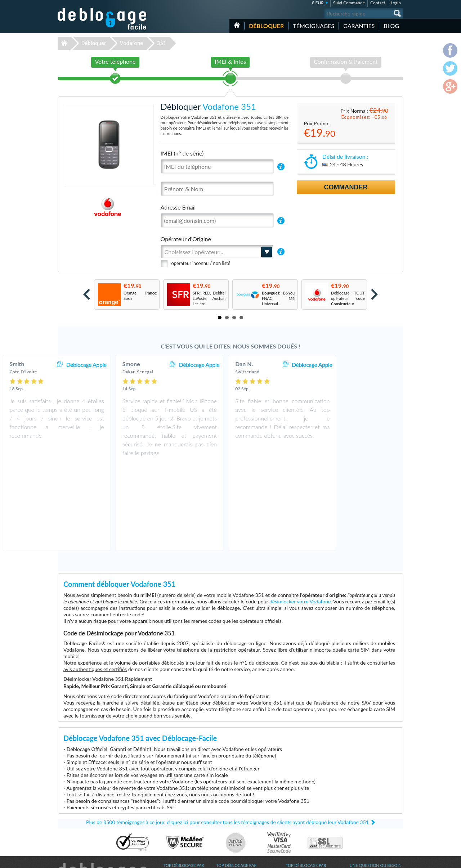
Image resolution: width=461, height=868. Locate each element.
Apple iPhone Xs (300, 805)
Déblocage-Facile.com (102, 789)
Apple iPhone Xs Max (304, 816)
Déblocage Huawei (180, 821)
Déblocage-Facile (102, 19)
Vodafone (131, 43)
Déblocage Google (180, 832)
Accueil (237, 25)
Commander (346, 187)
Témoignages (314, 26)
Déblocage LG (176, 810)
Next (374, 294)
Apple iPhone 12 (300, 826)
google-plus (398, 859)
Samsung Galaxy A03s (305, 799)
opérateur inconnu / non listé (201, 263)
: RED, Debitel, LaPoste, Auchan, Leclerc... (210, 298)
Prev (87, 294)
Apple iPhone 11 (300, 832)
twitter (384, 859)
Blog (391, 26)
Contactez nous (363, 793)
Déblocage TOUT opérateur (348, 298)
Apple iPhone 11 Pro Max (308, 821)
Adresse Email (178, 207)
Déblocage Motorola (181, 805)
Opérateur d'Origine (186, 239)
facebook (369, 859)
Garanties (359, 26)
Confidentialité (362, 804)
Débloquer (266, 26)
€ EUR (317, 3)
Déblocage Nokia (178, 826)
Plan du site (360, 809)
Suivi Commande (349, 3)
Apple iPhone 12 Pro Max (308, 810)
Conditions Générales (368, 799)
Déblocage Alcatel (179, 816)
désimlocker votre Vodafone (300, 516)
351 (162, 43)
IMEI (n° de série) (182, 153)
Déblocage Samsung (181, 799)
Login (396, 3)
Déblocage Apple (147, 365)
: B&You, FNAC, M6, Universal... (279, 298)
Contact (378, 3)
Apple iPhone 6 (299, 794)
